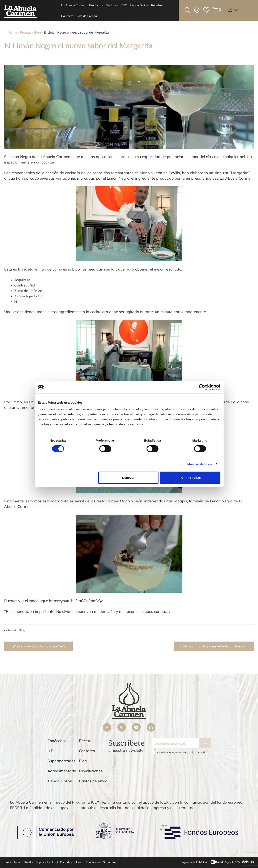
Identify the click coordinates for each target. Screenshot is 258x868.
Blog (38, 32)
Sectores (112, 5)
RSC (124, 5)
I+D (51, 751)
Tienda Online (139, 5)
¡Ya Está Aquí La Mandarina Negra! (41, 647)
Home (13, 32)
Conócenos (57, 741)
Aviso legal (13, 862)
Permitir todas (190, 478)
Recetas (157, 5)
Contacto (67, 16)
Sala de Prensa (87, 16)
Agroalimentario (62, 771)
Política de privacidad (39, 862)
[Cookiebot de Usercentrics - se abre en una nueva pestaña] (202, 387)
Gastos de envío (93, 781)
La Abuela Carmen (74, 5)
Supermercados (61, 761)
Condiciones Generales (101, 862)
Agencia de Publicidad (195, 862)
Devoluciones (91, 771)
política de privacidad (195, 752)
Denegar (128, 478)
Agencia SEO (232, 862)
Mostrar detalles (200, 464)
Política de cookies (69, 862)
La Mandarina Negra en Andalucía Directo (212, 647)
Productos (96, 5)
